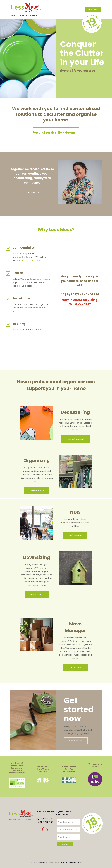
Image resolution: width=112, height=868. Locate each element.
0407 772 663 (46, 822)
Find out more (37, 491)
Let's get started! (75, 439)
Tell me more (75, 668)
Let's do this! (75, 535)
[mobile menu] (80, 9)
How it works (32, 193)
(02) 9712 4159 (45, 819)
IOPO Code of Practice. (29, 260)
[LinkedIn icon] (46, 830)
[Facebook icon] (43, 830)
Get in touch (37, 594)
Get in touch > (93, 9)
